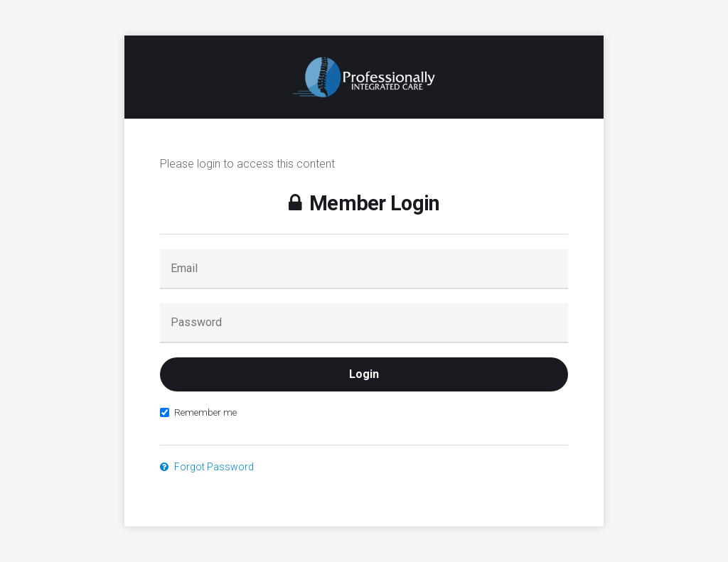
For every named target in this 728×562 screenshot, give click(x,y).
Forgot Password (207, 467)
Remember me (198, 412)
